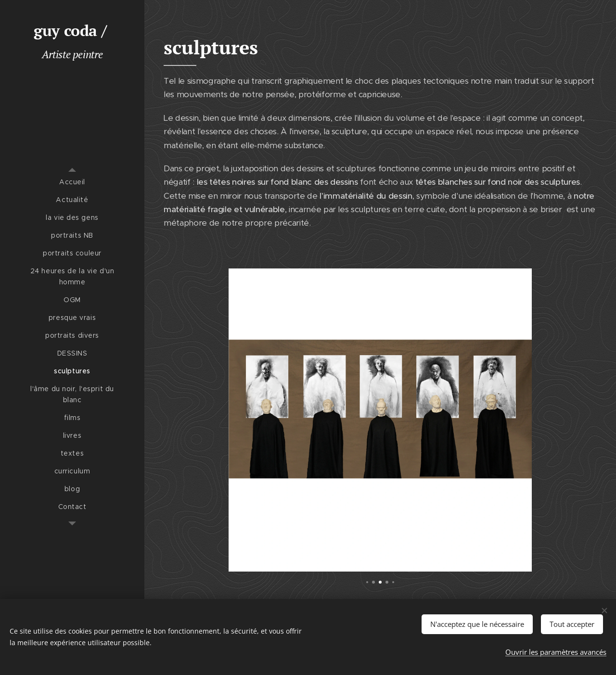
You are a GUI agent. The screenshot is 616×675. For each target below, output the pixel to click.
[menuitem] (72, 182)
